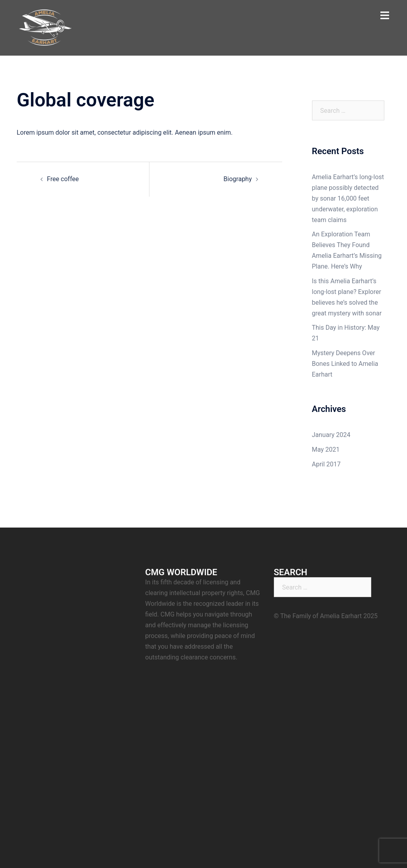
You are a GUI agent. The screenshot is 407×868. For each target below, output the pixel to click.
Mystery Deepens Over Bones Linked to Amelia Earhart (345, 364)
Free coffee (63, 179)
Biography (237, 179)
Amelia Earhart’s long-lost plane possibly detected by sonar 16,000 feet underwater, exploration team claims (348, 198)
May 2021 (326, 449)
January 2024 (331, 435)
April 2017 (327, 464)
